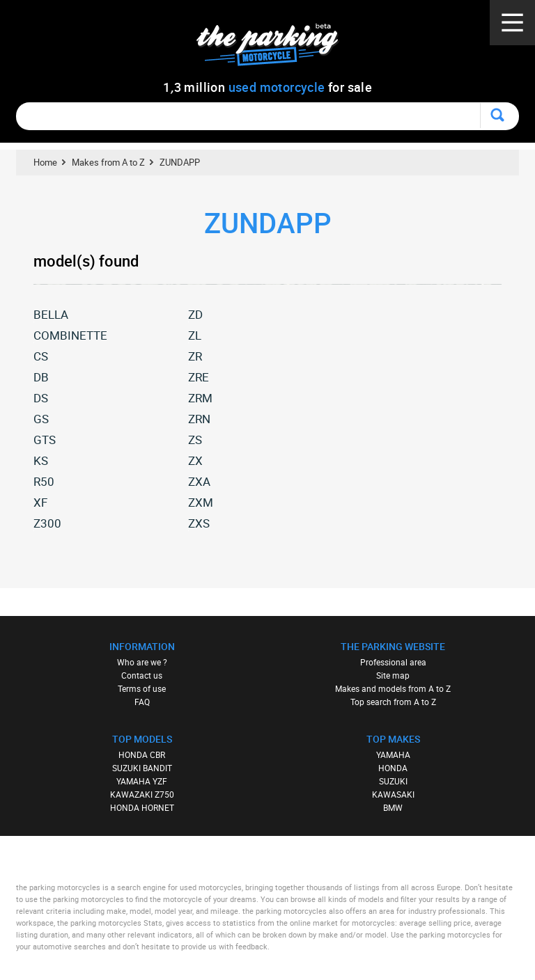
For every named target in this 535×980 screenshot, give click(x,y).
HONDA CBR (142, 754)
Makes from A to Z (108, 162)
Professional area (393, 662)
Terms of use (142, 688)
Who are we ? (142, 662)
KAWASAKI (393, 794)
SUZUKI (393, 781)
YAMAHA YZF (142, 781)
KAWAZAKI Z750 (142, 794)
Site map (393, 675)
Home (45, 162)
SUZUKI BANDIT (142, 768)
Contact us (142, 675)
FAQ (142, 702)
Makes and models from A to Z (393, 688)
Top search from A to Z (393, 702)
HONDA (393, 768)
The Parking (275, 48)
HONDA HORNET (142, 807)
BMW (393, 807)
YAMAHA (393, 754)
